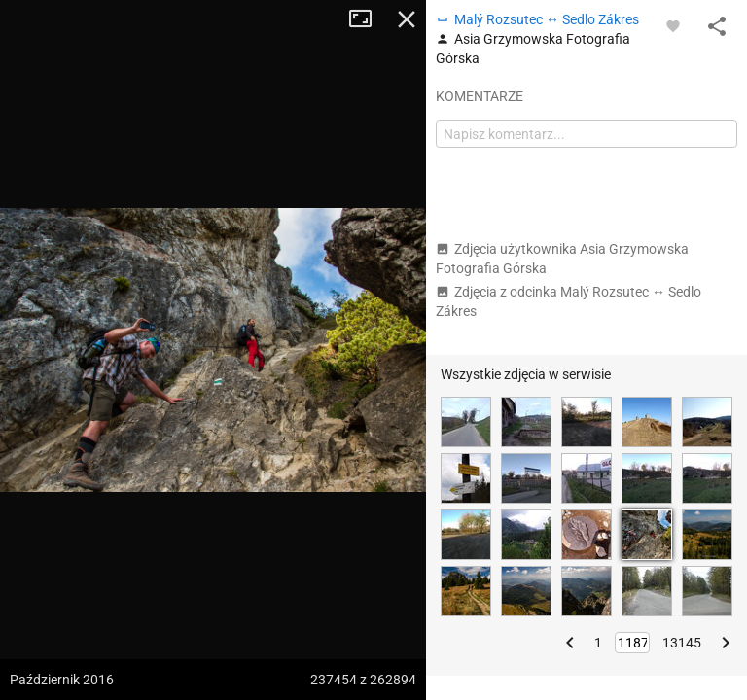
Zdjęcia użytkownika (562, 259)
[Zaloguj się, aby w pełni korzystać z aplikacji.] (673, 25)
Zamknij (407, 19)
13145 (682, 643)
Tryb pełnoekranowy (368, 19)
